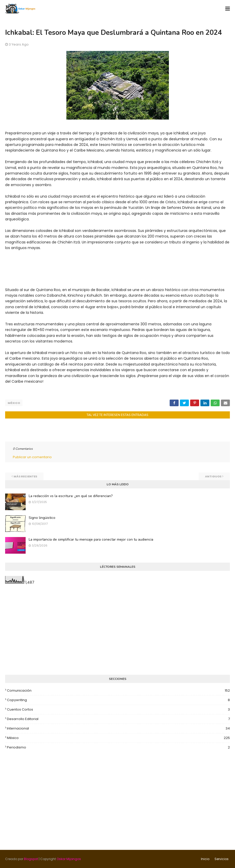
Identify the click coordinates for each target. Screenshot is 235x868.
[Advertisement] (98, 268)
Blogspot (31, 859)
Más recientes (25, 476)
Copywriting (118, 700)
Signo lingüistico (42, 518)
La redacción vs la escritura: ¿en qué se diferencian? (71, 496)
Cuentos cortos (118, 710)
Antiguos (213, 476)
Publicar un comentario (32, 457)
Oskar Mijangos (69, 859)
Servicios (222, 859)
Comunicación (118, 691)
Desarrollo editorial (118, 719)
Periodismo (118, 747)
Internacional (118, 728)
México (14, 403)
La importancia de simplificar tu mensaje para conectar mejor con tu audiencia (91, 539)
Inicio (205, 859)
